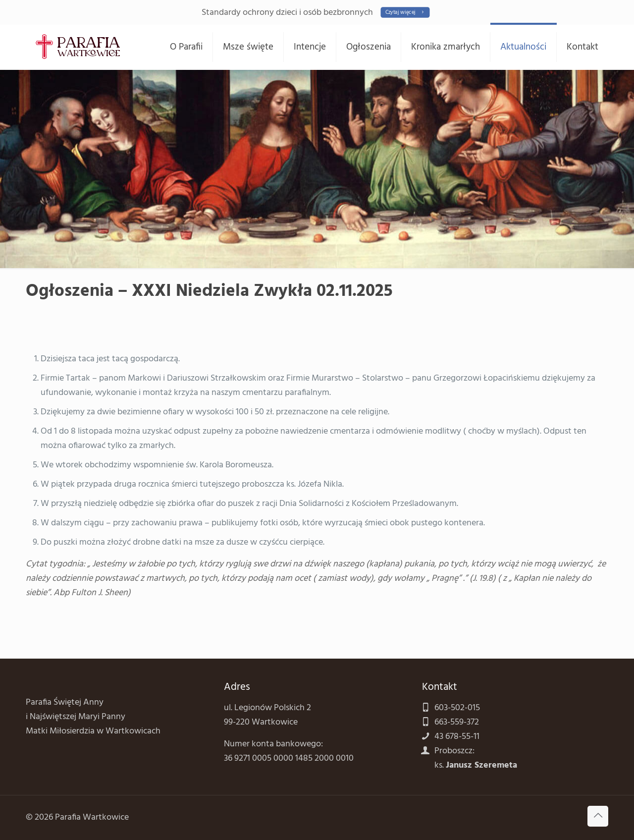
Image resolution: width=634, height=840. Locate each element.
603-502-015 (457, 708)
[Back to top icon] (598, 816)
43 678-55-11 (457, 737)
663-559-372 (457, 722)
